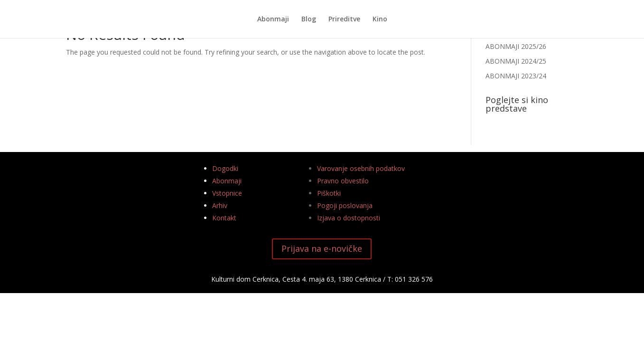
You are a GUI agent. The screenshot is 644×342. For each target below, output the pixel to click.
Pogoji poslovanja (345, 205)
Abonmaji (273, 19)
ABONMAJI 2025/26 (516, 46)
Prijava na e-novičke (322, 248)
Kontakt (224, 218)
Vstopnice (227, 193)
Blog (309, 19)
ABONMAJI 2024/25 (516, 61)
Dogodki (225, 168)
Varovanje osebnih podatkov (361, 168)
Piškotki (329, 193)
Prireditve (344, 19)
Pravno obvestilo (343, 181)
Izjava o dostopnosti (349, 218)
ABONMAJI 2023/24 (516, 76)
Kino (380, 19)
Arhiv (220, 205)
